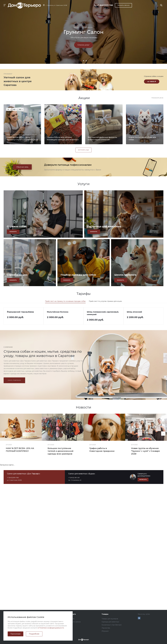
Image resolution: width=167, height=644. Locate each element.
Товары (105, 614)
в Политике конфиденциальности (51, 628)
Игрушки (105, 631)
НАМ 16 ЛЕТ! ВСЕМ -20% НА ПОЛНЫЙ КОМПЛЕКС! (20, 450)
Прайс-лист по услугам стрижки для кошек (105, 301)
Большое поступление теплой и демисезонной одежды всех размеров (60, 451)
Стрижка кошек (17, 275)
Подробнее (34, 634)
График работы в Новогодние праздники (102, 450)
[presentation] (4, 434)
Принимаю (15, 634)
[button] (81, 61)
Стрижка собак (17, 226)
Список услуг (83, 45)
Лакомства (106, 628)
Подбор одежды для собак (78, 275)
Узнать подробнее (14, 380)
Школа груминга (125, 275)
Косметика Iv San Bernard (111, 625)
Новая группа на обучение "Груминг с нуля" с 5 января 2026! (145, 451)
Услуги (73, 614)
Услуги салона (75, 622)
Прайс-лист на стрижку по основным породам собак (65, 301)
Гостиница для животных (104, 226)
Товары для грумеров (110, 619)
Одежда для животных (110, 622)
